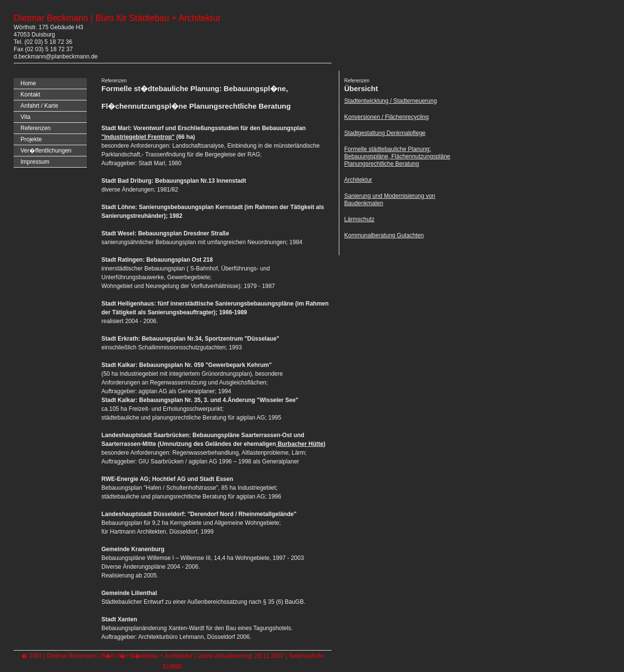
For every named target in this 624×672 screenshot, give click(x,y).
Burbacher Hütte (300, 444)
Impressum (35, 162)
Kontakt (30, 95)
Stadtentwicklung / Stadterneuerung (390, 101)
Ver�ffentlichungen (46, 151)
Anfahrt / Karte (39, 106)
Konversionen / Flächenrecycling (386, 117)
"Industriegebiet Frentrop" (138, 137)
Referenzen (36, 128)
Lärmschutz (359, 219)
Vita (25, 117)
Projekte (31, 139)
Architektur (358, 180)
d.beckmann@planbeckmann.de (56, 57)
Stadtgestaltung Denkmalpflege (385, 133)
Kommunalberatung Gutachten (384, 235)
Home (28, 83)
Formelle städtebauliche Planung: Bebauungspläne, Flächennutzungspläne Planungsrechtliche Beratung (397, 156)
